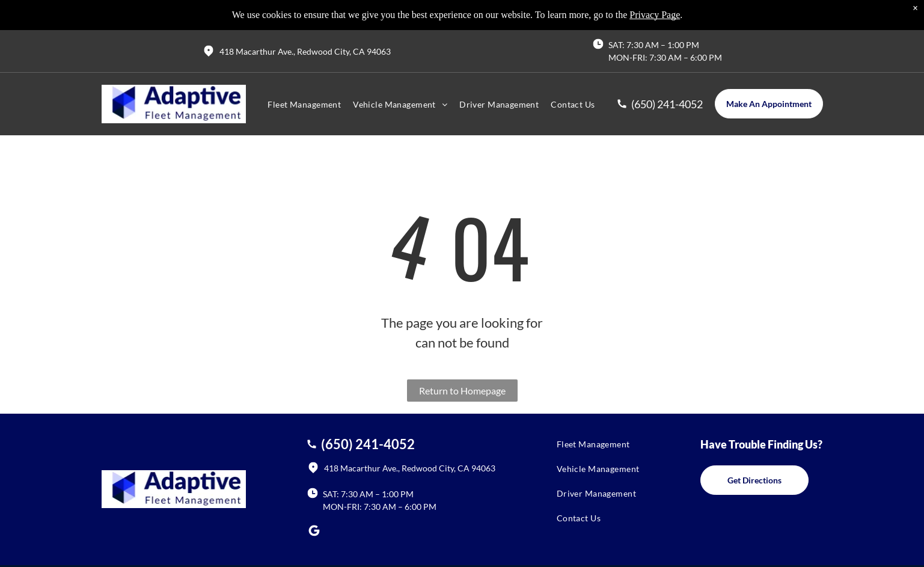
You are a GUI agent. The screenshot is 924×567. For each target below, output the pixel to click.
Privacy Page (655, 15)
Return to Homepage (462, 391)
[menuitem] (304, 104)
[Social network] (314, 532)
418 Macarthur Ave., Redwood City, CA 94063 (305, 51)
